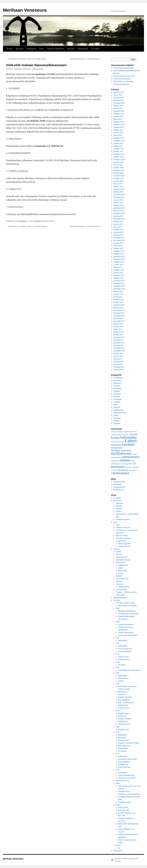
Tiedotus (117, 421)
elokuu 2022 (118, 135)
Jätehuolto (119, 503)
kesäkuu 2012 (118, 364)
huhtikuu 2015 (119, 278)
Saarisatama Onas (122, 579)
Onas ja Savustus (122, 536)
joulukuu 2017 (119, 216)
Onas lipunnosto (124, 746)
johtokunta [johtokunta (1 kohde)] (133, 432)
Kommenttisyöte (119, 487)
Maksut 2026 (120, 562)
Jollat (118, 525)
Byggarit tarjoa (123, 713)
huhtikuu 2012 (119, 370)
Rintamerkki (123, 571)
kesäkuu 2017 (118, 230)
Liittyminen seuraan (123, 560)
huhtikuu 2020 (119, 173)
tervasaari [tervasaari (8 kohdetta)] (118, 467)
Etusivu (10, 49)
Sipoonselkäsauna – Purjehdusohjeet (86, 59)
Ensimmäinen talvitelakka (127, 606)
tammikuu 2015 (119, 286)
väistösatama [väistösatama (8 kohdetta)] (120, 473)
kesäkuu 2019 (118, 186)
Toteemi (121, 681)
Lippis (120, 568)
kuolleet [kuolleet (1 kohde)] (122, 442)
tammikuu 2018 (119, 213)
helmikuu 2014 (119, 313)
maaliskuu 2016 (119, 256)
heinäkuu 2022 (119, 138)
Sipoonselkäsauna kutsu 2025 (124, 76)
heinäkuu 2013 (119, 332)
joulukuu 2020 (119, 157)
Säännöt (119, 576)
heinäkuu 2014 (119, 300)
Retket (118, 805)
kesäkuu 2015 (118, 273)
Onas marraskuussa (125, 649)
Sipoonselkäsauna (120, 413)
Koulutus (119, 509)
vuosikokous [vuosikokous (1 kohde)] (133, 470)
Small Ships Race (124, 724)
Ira (119, 848)
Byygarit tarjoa (123, 729)
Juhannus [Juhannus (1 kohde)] (114, 435)
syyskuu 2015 (118, 265)
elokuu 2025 (118, 95)
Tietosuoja (119, 584)
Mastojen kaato (124, 740)
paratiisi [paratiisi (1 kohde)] (135, 454)
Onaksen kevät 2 (124, 659)
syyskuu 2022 (118, 133)
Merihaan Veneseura (25, 10)
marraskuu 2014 (119, 289)
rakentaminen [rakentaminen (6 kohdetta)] (131, 457)
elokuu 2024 (118, 108)
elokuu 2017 (118, 227)
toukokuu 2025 (119, 98)
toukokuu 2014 (119, 305)
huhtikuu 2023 (119, 122)
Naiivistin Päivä (124, 791)
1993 (117, 638)
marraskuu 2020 (119, 160)
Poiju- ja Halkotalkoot (126, 703)
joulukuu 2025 (119, 92)
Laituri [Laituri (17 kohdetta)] (131, 441)
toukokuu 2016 (119, 251)
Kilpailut (117, 391)
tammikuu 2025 (119, 103)
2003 (117, 654)
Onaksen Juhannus (125, 697)
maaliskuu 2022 (119, 141)
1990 (117, 622)
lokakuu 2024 (118, 106)
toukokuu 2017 (119, 232)
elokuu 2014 (118, 297)
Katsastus (117, 386)
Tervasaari (117, 418)
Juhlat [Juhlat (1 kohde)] (119, 435)
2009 (117, 727)
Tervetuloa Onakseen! (124, 538)
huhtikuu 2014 (119, 308)
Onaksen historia (124, 546)
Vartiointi (117, 423)
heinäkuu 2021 (119, 149)
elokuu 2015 (118, 267)
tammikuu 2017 (119, 238)
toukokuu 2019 (119, 189)
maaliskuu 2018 (119, 208)
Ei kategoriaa (22, 221)
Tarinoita (71, 49)
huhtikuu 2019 (119, 192)
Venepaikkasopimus (123, 519)
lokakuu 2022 (118, 130)
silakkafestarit (118, 410)
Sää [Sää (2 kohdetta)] (134, 464)
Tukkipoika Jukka (124, 802)
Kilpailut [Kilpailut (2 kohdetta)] (134, 434)
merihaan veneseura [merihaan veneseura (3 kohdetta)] (121, 450)
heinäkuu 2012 (119, 362)
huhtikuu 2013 (119, 340)
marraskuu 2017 (119, 219)
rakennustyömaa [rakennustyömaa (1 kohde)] (116, 457)
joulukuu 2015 (119, 262)
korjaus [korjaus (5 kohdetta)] (115, 438)
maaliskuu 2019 (119, 195)
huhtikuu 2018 (119, 205)
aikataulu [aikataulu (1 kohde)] (114, 432)
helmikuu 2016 (119, 259)
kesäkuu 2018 (118, 203)
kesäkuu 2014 (118, 302)
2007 (117, 684)
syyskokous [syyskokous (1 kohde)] (124, 464)
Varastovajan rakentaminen (128, 635)
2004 (117, 662)
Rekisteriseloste (124, 587)
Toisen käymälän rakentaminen (129, 670)
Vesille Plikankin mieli (126, 775)
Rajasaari (117, 407)
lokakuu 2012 (118, 353)
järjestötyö (117, 380)
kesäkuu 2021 (118, 151)
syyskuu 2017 (118, 224)
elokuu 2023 (118, 119)
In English (95, 49)
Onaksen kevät (123, 657)
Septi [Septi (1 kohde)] (132, 461)
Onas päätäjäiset (124, 700)
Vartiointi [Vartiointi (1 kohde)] (128, 467)
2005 (117, 667)
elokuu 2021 (118, 146)
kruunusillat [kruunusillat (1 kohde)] (115, 442)
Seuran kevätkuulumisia (122, 79)
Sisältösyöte (118, 484)
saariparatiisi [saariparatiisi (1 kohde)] (115, 461)
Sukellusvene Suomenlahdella (129, 794)
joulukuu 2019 (119, 178)
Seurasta (20, 49)
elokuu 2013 (118, 329)
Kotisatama (31, 49)
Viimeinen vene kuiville (127, 778)
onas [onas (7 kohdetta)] (128, 453)
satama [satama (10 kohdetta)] (125, 460)
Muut (118, 783)
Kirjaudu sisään (119, 482)
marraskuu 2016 (119, 240)
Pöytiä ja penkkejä (125, 651)
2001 (117, 643)
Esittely (118, 552)
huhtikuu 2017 (119, 235)
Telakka (118, 511)
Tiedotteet (119, 581)
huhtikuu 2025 (119, 100)
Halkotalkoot (123, 641)
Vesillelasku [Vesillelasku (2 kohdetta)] (123, 470)
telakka (116, 415)
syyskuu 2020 (118, 162)
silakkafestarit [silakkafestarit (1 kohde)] (115, 464)
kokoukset (117, 394)
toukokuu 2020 (119, 170)
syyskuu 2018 (118, 200)
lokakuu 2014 (118, 291)
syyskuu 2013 (118, 326)
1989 (117, 608)
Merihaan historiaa (122, 781)
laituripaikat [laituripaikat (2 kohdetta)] (116, 445)
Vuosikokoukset (121, 589)
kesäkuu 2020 (118, 168)
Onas (42, 49)
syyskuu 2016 (118, 243)
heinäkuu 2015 (119, 270)
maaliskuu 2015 (119, 281)
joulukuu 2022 (119, 127)
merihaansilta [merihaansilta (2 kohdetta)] (117, 448)
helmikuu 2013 (119, 345)
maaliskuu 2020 (119, 176)
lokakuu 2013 (118, 324)
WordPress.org (119, 490)
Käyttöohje (117, 388)
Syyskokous (122, 751)
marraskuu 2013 (119, 321)
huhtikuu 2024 (119, 111)
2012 (117, 770)
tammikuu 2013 (119, 348)
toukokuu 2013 (119, 337)
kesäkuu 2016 (118, 248)
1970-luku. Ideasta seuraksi (126, 603)
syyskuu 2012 (118, 356)
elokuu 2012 (118, 359)
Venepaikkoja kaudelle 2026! (124, 68)
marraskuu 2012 (119, 351)
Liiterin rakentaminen (126, 624)
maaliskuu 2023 (119, 124)
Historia (119, 554)
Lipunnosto (122, 694)
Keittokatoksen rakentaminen (129, 614)
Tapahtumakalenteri (55, 49)
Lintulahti (117, 402)
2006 (117, 673)
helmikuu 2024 (119, 114)
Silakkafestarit (123, 678)
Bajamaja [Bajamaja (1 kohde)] (120, 432)
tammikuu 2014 (119, 316)
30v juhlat (122, 665)
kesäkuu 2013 (118, 335)
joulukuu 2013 (119, 318)
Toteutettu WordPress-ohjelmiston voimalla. (126, 860)
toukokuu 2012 (119, 367)
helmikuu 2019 (119, 197)
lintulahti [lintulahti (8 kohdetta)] (128, 444)
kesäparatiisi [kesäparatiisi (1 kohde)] (126, 435)
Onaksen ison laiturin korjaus (129, 743)
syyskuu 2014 (118, 294)
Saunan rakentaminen (126, 632)
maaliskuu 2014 (119, 310)
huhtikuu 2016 (119, 254)
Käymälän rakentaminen (127, 611)
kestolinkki (37, 221)
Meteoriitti (122, 541)
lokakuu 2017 (118, 221)
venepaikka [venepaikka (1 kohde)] (135, 467)
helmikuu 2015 (119, 283)
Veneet (118, 845)
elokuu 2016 (118, 246)
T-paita (121, 573)
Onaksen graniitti (124, 544)
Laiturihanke (123, 773)
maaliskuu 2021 (119, 154)
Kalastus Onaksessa (123, 527)
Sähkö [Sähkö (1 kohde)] (130, 464)
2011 (117, 754)
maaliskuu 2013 (119, 343)
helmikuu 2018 (119, 211)
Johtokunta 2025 (122, 557)
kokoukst (117, 397)
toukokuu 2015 (119, 275)
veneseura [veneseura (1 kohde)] (114, 470)
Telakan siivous (124, 708)
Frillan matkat (123, 808)
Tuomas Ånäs (37, 69)
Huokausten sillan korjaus (127, 759)
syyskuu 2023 (118, 116)
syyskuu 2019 (118, 181)
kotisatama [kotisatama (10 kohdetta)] (128, 437)
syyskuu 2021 (118, 143)
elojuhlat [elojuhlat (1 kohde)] (127, 432)
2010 (117, 732)
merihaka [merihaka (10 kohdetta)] (118, 453)
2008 (117, 711)
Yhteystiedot (83, 49)
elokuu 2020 (118, 165)
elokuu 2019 (118, 184)
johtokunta (117, 383)
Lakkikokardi (123, 565)
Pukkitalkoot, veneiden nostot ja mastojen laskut (26, 59)
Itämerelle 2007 (124, 810)
